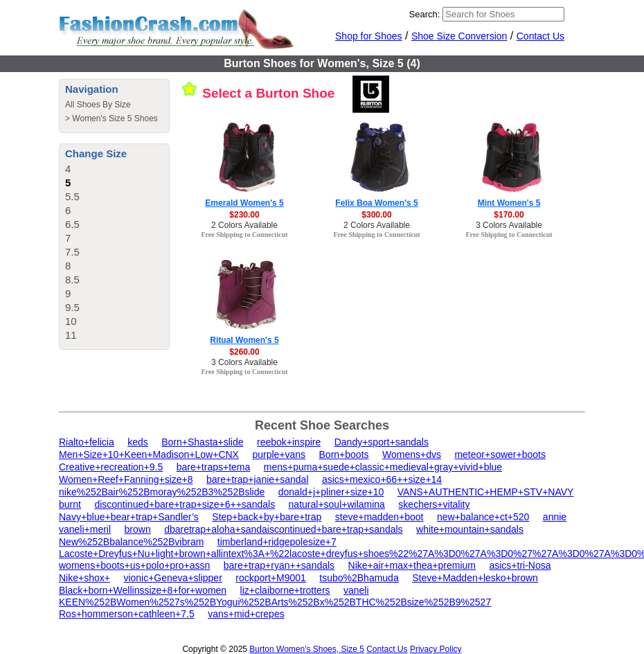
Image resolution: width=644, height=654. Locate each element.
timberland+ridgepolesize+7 (277, 542)
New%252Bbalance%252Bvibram (131, 542)
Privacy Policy (436, 649)
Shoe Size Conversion (459, 36)
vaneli (356, 590)
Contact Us (540, 36)
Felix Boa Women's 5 (376, 203)
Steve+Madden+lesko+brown (475, 578)
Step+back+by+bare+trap (267, 517)
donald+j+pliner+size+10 (331, 492)
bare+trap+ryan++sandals (279, 565)
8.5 (72, 280)
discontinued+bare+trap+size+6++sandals (185, 504)
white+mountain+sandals (470, 529)
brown (138, 529)
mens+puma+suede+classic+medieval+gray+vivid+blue (383, 467)
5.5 (72, 196)
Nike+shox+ (84, 578)
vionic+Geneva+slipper (172, 578)
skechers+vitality (434, 504)
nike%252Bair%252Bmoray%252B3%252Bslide (162, 492)
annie (555, 517)
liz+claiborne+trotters (285, 590)
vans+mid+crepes (246, 614)
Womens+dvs (412, 454)
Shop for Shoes (369, 36)
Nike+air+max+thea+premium (412, 565)
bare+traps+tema (214, 467)
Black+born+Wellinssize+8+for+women (143, 590)
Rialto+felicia (87, 442)
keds (138, 442)
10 (71, 321)
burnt (70, 504)
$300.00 (376, 215)
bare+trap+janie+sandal (258, 479)
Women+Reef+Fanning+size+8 (126, 479)
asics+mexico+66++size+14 (382, 479)
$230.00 (244, 215)
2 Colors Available (244, 225)
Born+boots (344, 454)
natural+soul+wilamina (337, 504)
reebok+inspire (289, 442)
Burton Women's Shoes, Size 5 (307, 649)
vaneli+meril (85, 529)
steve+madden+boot (379, 517)
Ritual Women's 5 (244, 340)
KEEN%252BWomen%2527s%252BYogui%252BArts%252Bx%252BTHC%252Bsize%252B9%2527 (275, 602)
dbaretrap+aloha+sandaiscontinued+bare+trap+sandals (283, 529)
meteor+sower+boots (500, 454)
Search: (425, 14)
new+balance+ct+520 (483, 517)
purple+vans (279, 454)
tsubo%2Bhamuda (359, 578)
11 (71, 335)
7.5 (72, 252)
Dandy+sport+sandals (382, 442)
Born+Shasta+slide (202, 442)
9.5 (72, 307)
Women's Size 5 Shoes (115, 118)
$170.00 (509, 215)
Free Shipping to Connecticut (244, 235)
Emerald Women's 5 (244, 203)
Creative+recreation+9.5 (111, 467)
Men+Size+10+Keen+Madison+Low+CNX (149, 454)
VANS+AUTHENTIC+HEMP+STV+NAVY (486, 492)
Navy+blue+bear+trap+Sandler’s (129, 517)
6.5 (72, 224)
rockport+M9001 (271, 578)
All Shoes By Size (98, 105)
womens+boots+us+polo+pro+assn (134, 565)
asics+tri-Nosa (520, 565)
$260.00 (244, 352)
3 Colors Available (509, 225)
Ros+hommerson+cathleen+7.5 (127, 614)
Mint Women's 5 (509, 203)
